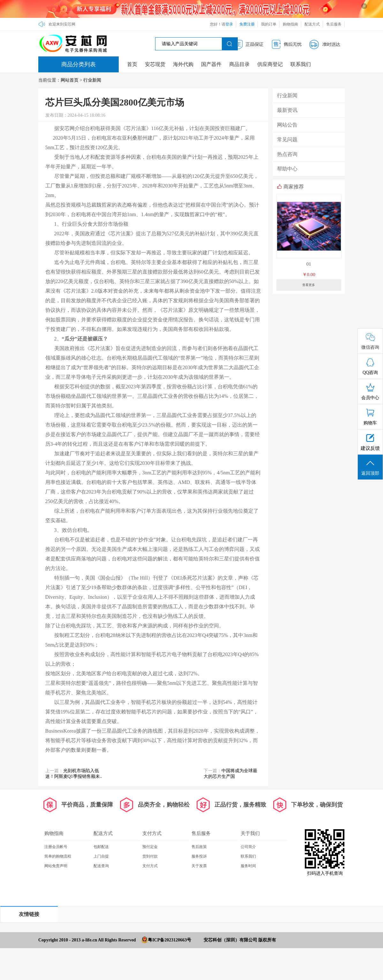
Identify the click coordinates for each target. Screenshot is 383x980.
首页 (132, 64)
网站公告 (287, 125)
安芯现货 (155, 64)
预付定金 (150, 847)
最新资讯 (287, 110)
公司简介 (248, 847)
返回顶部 (370, 467)
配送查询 (101, 866)
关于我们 (250, 833)
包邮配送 (101, 847)
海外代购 (183, 64)
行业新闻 (92, 80)
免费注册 (247, 24)
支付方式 (152, 833)
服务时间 (248, 866)
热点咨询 (287, 154)
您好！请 (222, 24)
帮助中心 (287, 169)
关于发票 (199, 866)
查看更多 (309, 285)
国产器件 (211, 64)
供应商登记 (270, 64)
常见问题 (287, 139)
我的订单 (269, 24)
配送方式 (312, 24)
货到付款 (150, 856)
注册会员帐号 (56, 847)
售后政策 (199, 847)
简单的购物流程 (58, 856)
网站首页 (70, 80)
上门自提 (101, 856)
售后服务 (334, 24)
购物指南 (290, 24)
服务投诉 (199, 856)
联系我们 (301, 64)
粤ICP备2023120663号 (169, 940)
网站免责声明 (56, 866)
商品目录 (239, 64)
